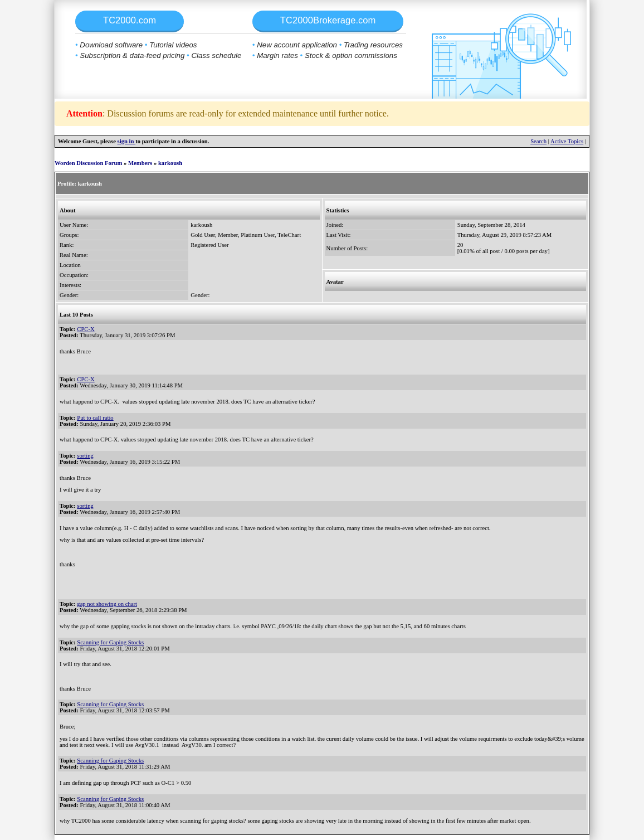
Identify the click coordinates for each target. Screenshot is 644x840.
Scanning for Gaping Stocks (110, 642)
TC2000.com (130, 20)
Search (538, 141)
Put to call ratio (95, 418)
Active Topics (567, 141)
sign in (127, 141)
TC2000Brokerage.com (328, 20)
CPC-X (86, 329)
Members (140, 163)
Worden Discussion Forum (88, 163)
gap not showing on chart (107, 604)
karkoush (170, 163)
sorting (85, 456)
